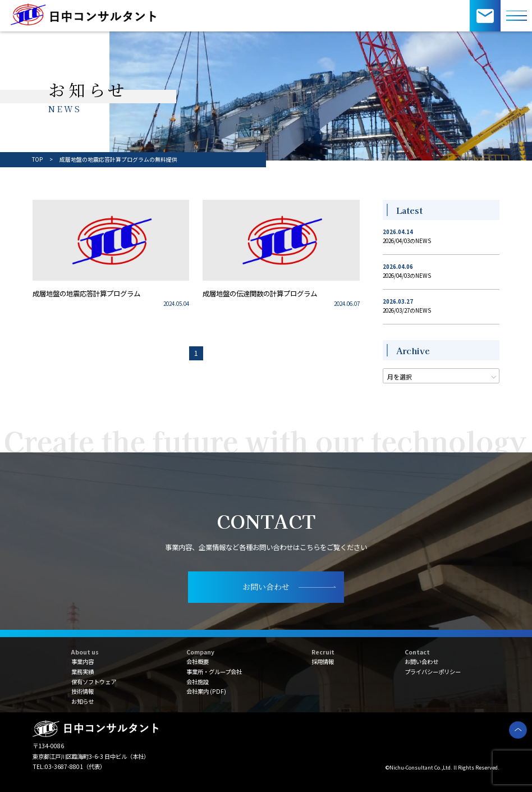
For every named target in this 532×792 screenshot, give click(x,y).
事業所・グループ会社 (214, 672)
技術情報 (82, 691)
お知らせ (82, 701)
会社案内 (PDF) (206, 691)
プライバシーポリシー (433, 672)
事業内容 (82, 661)
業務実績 (82, 672)
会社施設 (198, 682)
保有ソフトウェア (94, 682)
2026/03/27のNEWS (407, 310)
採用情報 (323, 661)
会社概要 (198, 661)
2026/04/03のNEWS (407, 241)
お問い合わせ (421, 661)
